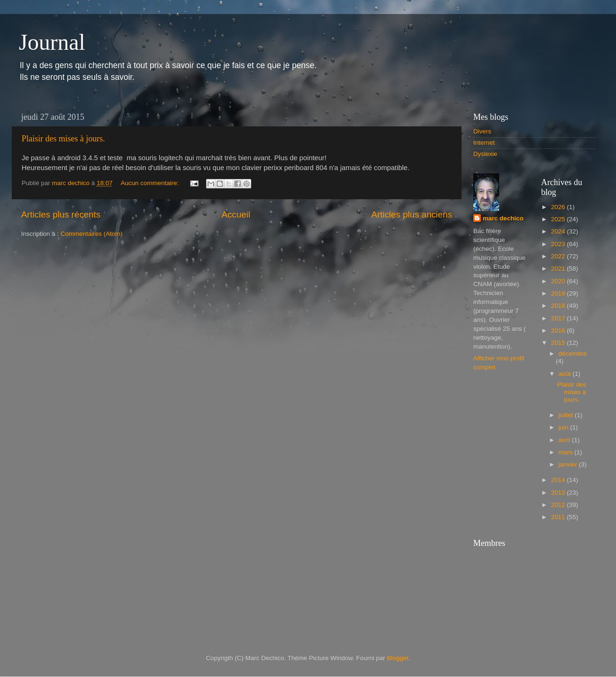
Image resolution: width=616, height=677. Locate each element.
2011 (559, 517)
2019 (559, 293)
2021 (559, 268)
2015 (559, 343)
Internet (484, 143)
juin (565, 427)
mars (567, 452)
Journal (52, 42)
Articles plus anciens (412, 214)
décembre (573, 354)
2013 (559, 493)
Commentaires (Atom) (92, 234)
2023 (559, 244)
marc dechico (503, 218)
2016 (559, 331)
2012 (559, 505)
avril (566, 440)
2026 (559, 207)
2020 (559, 281)
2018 (559, 306)
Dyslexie (485, 154)
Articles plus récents (61, 214)
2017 (559, 318)
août (566, 374)
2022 (559, 256)
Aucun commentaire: (151, 183)
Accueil (236, 214)
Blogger (398, 658)
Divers (482, 131)
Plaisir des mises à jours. (63, 139)
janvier (569, 464)
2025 (559, 219)
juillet (567, 415)
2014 (559, 480)
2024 (559, 231)
